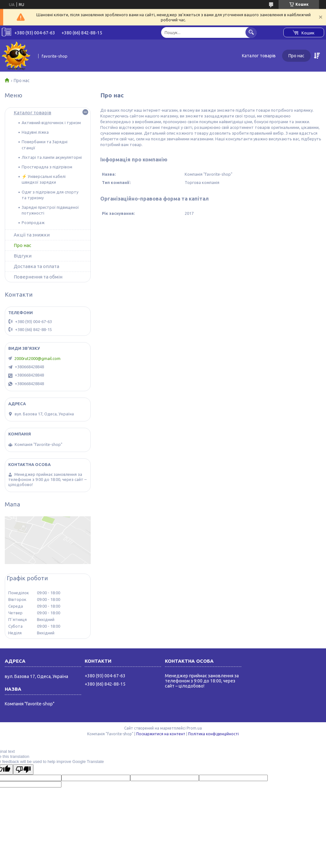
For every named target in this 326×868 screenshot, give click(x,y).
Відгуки (23, 256)
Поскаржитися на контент (161, 734)
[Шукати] (251, 32)
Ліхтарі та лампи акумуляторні (52, 157)
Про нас (296, 56)
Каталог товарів (259, 56)
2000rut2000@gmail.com (37, 358)
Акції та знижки (32, 235)
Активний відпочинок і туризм (51, 123)
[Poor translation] (23, 769)
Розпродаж (33, 222)
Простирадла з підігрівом (47, 167)
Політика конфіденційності (213, 734)
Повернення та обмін (38, 277)
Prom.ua (194, 728)
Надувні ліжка (35, 132)
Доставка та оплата (36, 266)
